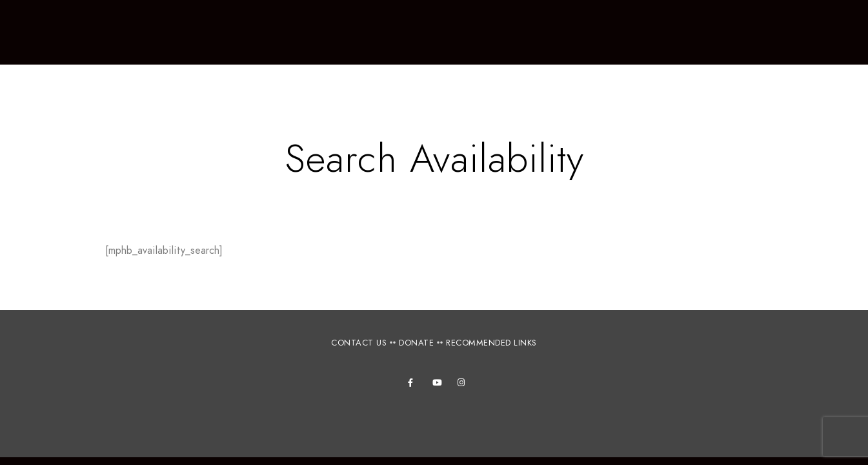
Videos (804, 32)
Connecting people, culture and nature (120, 55)
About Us (267, 32)
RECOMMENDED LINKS (491, 343)
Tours (422, 32)
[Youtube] (439, 385)
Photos (681, 32)
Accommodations (513, 32)
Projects (611, 32)
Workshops (349, 32)
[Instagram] (464, 385)
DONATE (416, 343)
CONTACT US (359, 343)
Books (744, 32)
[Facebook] (414, 385)
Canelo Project (101, 41)
